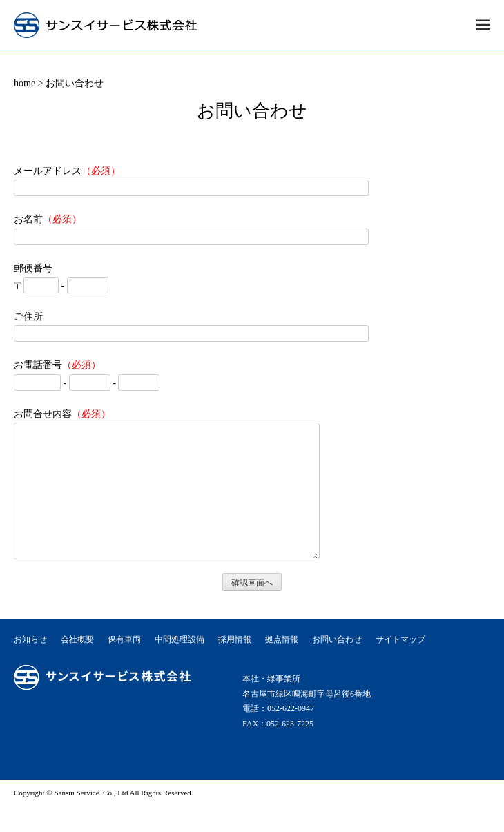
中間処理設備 (180, 664)
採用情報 (235, 664)
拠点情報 (282, 664)
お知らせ (30, 664)
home (25, 83)
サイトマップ (400, 664)
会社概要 (77, 664)
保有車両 (124, 664)
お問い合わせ (337, 664)
